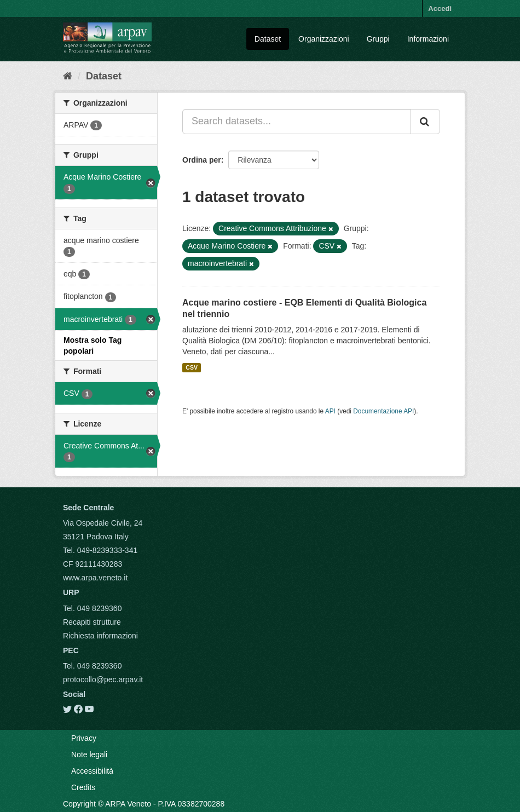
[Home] (68, 76)
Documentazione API (383, 411)
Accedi (440, 8)
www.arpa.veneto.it (95, 578)
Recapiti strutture (92, 622)
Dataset (268, 39)
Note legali (89, 755)
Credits (83, 787)
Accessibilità (92, 771)
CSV (192, 367)
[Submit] (425, 122)
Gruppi (378, 39)
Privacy (84, 738)
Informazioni (428, 39)
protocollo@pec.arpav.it (103, 679)
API (330, 411)
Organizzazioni (324, 39)
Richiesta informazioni (100, 636)
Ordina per (202, 160)
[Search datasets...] (297, 122)
